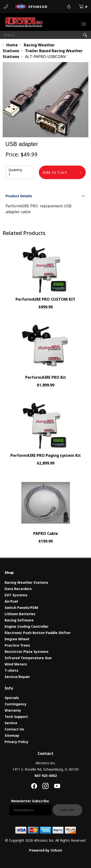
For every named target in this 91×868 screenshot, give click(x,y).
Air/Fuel (11, 601)
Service (11, 723)
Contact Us (14, 729)
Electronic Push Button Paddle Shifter (38, 633)
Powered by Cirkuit (46, 850)
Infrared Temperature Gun (28, 658)
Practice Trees (17, 645)
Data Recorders (18, 589)
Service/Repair (17, 677)
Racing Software (19, 620)
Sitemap (12, 735)
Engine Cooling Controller (27, 626)
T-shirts (12, 670)
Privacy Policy (17, 742)
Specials (12, 698)
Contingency (16, 704)
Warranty (13, 710)
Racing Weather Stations (26, 582)
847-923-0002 (46, 776)
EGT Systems (16, 595)
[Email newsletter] (30, 810)
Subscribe (67, 810)
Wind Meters (16, 664)
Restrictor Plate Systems (27, 652)
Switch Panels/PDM (21, 608)
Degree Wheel (17, 639)
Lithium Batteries (20, 614)
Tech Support (16, 717)
